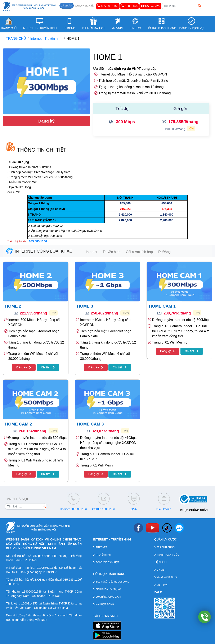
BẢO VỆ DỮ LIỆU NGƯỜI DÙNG (111, 582)
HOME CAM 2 (19, 424)
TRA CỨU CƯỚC (164, 547)
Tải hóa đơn (150, 6)
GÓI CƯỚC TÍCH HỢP (106, 562)
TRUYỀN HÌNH (102, 555)
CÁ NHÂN (67, 6)
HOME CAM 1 (162, 306)
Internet (91, 252)
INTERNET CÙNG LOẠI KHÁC (39, 251)
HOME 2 (13, 306)
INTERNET (100, 547)
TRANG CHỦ (16, 39)
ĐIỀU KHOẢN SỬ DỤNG (107, 589)
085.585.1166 (108, 6)
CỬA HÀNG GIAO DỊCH (107, 597)
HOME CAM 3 (90, 424)
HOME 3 (85, 306)
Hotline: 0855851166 (73, 509)
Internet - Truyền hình (46, 39)
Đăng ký (46, 121)
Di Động (164, 252)
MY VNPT (161, 570)
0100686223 (45, 568)
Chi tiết (48, 367)
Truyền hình (111, 252)
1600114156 (29, 603)
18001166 (129, 6)
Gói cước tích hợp (139, 252)
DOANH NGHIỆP (85, 6)
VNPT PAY (161, 585)
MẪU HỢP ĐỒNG (104, 604)
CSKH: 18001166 (104, 509)
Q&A (134, 509)
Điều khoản (164, 509)
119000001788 (32, 592)
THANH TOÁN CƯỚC (167, 555)
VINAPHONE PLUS (166, 577)
